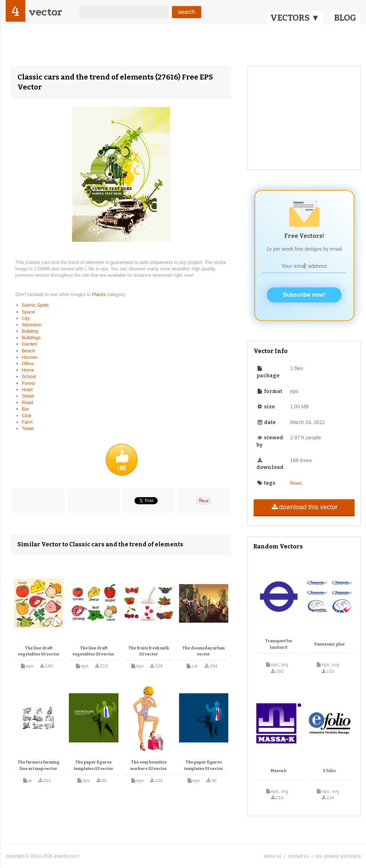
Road (27, 402)
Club (27, 416)
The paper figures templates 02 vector (94, 765)
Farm (27, 422)
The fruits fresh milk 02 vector (149, 651)
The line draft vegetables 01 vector (39, 651)
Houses (30, 357)
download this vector (304, 507)
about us (273, 856)
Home (28, 370)
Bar (25, 409)
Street (28, 396)
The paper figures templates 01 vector (204, 765)
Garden (29, 344)
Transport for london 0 (279, 644)
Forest (28, 383)
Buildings (31, 338)
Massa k (279, 771)
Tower (28, 428)
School (29, 376)
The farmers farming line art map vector (39, 765)
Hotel (27, 390)
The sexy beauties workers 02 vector (149, 765)
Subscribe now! (304, 295)
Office (28, 364)
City (26, 318)
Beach (28, 351)
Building (30, 331)
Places (100, 294)
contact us (298, 856)
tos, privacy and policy (338, 856)
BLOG (345, 18)
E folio (329, 771)
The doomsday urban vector (204, 651)
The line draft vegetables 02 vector (93, 651)
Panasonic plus (329, 644)
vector (45, 12)
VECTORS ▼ (295, 18)
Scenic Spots (35, 305)
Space (28, 312)
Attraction (32, 325)
